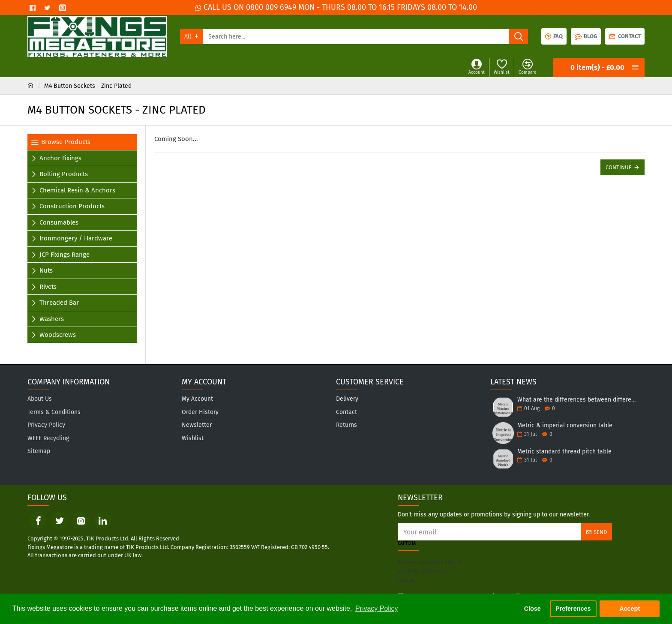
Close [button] (532, 609)
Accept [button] (630, 609)
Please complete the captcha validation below (426, 571)
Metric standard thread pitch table (564, 451)
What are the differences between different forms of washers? (578, 400)
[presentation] (522, 570)
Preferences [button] (573, 609)
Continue (619, 167)
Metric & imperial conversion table (565, 425)
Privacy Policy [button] (377, 608)
